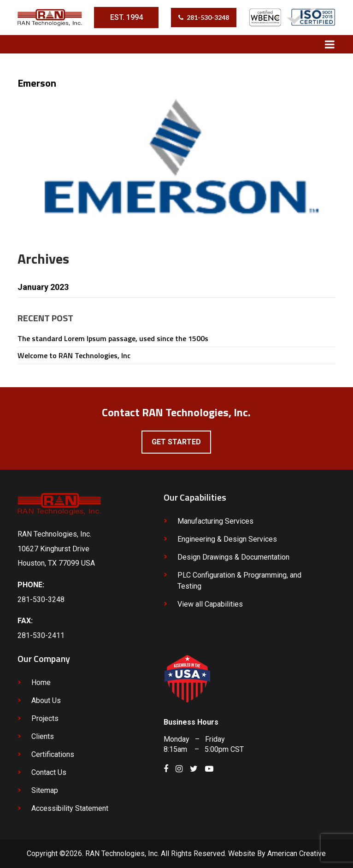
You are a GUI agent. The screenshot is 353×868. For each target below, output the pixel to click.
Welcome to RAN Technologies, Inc (74, 355)
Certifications (53, 754)
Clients (43, 736)
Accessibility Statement (70, 808)
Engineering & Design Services (227, 539)
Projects (45, 718)
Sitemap (45, 790)
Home (41, 682)
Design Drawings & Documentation (233, 557)
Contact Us (49, 772)
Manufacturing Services (215, 521)
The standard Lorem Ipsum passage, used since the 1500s (113, 338)
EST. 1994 (126, 17)
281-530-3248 (208, 17)
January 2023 (43, 287)
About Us (46, 700)
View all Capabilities (210, 604)
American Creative (297, 853)
